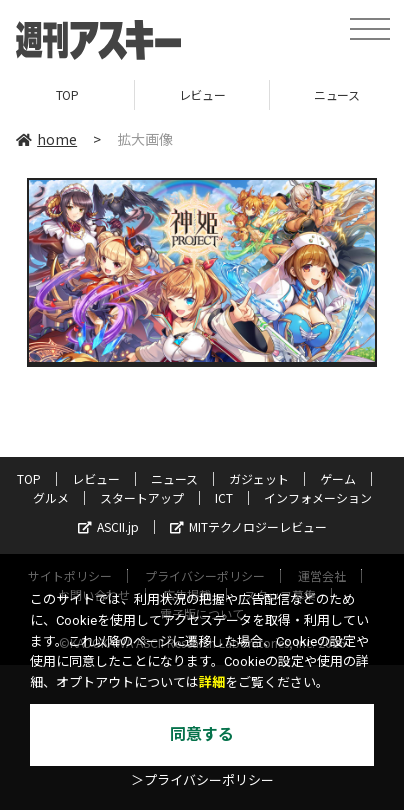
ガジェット (259, 478)
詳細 (212, 682)
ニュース (174, 478)
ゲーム (338, 478)
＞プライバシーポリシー (202, 780)
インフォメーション (318, 497)
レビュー (202, 94)
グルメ (51, 497)
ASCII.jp (108, 526)
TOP (67, 94)
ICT (224, 497)
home (46, 139)
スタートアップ (142, 497)
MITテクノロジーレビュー (248, 526)
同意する (202, 734)
